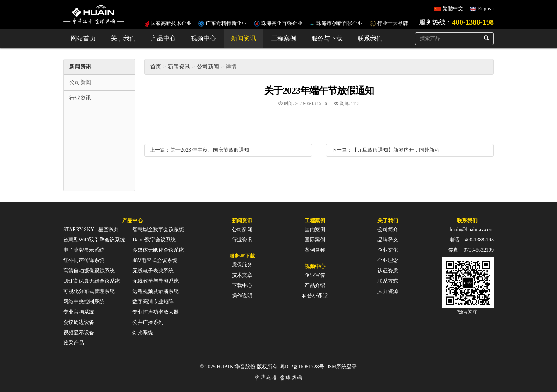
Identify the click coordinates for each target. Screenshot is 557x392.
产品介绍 (315, 285)
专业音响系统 (79, 312)
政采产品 (74, 343)
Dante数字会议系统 (154, 240)
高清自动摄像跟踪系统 (89, 271)
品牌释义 (388, 240)
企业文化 (388, 250)
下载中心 (242, 285)
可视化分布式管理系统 (89, 291)
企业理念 (388, 260)
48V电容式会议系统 (155, 260)
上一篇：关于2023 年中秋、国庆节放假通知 (199, 150)
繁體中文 (453, 9)
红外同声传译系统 (84, 260)
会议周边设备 (79, 322)
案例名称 (315, 250)
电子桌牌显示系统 (84, 250)
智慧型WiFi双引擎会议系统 (94, 240)
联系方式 (388, 281)
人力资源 (388, 291)
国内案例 (315, 229)
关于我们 (123, 38)
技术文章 (242, 275)
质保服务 (242, 265)
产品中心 (163, 38)
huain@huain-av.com (472, 229)
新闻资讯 (244, 38)
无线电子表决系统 (153, 271)
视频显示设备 (79, 333)
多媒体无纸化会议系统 (158, 250)
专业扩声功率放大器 (156, 312)
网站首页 (83, 38)
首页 (156, 67)
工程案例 (284, 38)
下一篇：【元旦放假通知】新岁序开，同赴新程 (386, 150)
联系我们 (370, 38)
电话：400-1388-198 (471, 240)
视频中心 (203, 38)
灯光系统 (143, 333)
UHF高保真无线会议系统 (92, 281)
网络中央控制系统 (84, 302)
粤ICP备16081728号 (302, 367)
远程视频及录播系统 (156, 291)
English (486, 9)
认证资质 (388, 271)
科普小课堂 (315, 296)
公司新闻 (208, 67)
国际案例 (315, 240)
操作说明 (242, 296)
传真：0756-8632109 (471, 250)
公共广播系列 (148, 322)
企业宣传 (315, 275)
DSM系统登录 (341, 367)
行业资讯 (242, 240)
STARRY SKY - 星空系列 (91, 229)
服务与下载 (327, 38)
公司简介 (388, 229)
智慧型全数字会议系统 (158, 229)
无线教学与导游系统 (156, 281)
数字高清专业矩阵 (153, 302)
